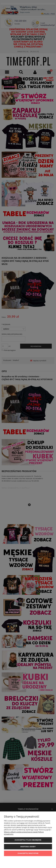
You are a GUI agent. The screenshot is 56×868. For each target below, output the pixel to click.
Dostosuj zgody (28, 847)
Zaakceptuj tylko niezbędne (28, 840)
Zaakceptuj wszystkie (28, 853)
